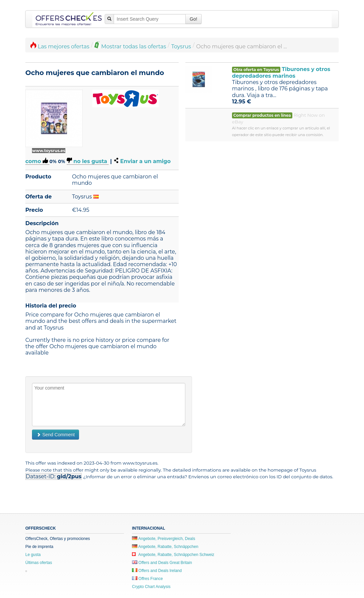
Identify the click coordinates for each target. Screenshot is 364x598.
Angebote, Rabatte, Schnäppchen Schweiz (173, 555)
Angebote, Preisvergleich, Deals (163, 539)
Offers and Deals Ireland (157, 571)
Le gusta (33, 555)
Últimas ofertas (39, 563)
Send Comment (55, 435)
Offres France (147, 579)
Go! (193, 19)
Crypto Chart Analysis (151, 587)
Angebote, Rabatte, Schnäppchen (165, 547)
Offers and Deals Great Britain (162, 563)
